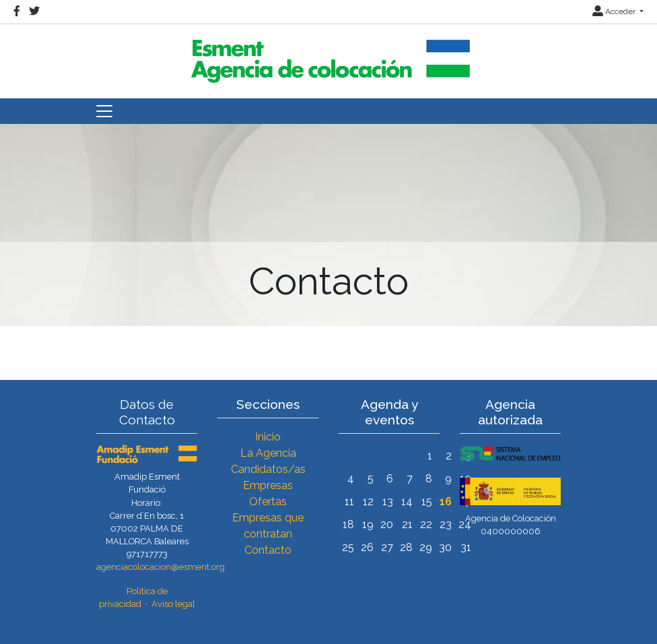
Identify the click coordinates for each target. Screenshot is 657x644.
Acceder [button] (615, 11)
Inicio (268, 437)
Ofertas (268, 502)
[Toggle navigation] (104, 111)
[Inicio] (328, 56)
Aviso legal (173, 604)
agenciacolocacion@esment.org (161, 567)
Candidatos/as (268, 469)
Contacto (268, 550)
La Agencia (268, 453)
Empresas (268, 485)
